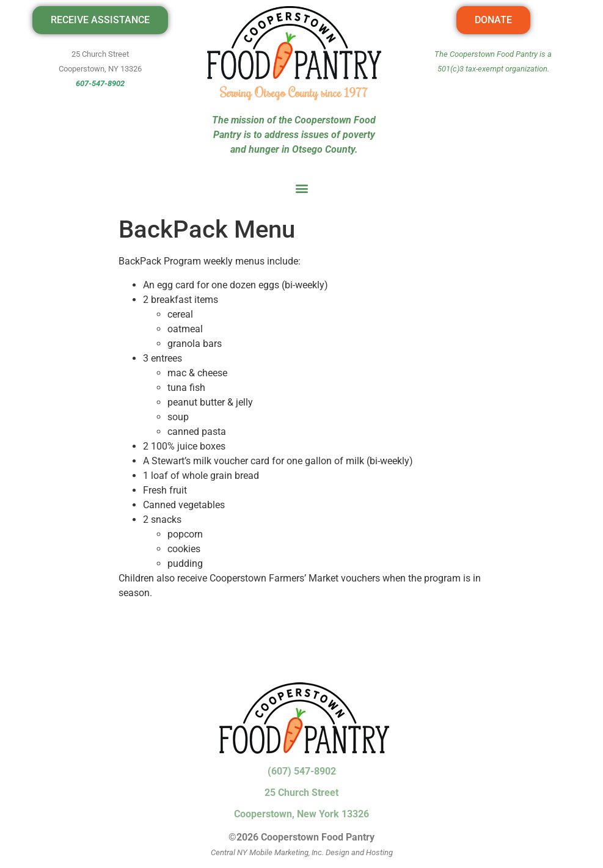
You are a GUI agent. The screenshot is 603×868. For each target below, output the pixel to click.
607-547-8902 (100, 83)
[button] (301, 188)
